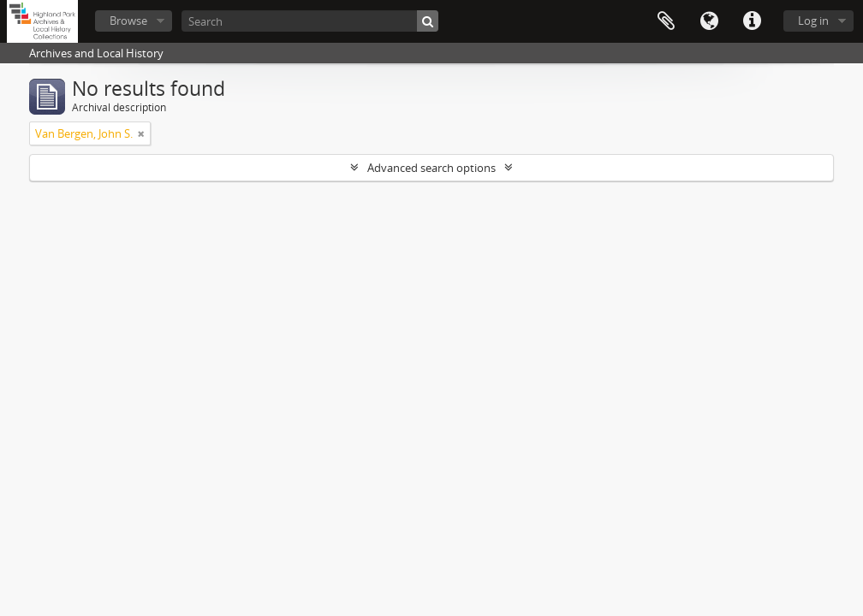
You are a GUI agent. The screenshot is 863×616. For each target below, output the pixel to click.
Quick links (752, 21)
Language (709, 21)
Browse (128, 21)
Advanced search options (431, 168)
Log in (813, 21)
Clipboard (666, 21)
